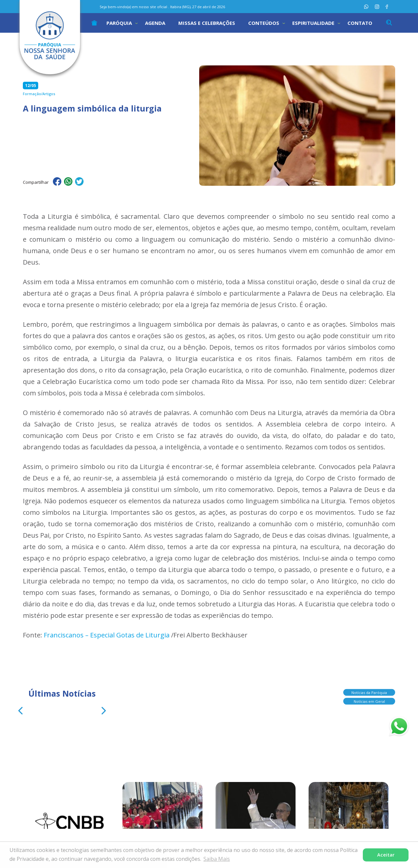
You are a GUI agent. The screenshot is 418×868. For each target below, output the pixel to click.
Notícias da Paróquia (369, 691)
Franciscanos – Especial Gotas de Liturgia (107, 635)
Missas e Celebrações (207, 23)
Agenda (155, 23)
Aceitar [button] (386, 855)
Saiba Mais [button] (217, 859)
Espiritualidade (313, 23)
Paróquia (119, 23)
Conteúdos (264, 23)
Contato (360, 23)
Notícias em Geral (369, 699)
